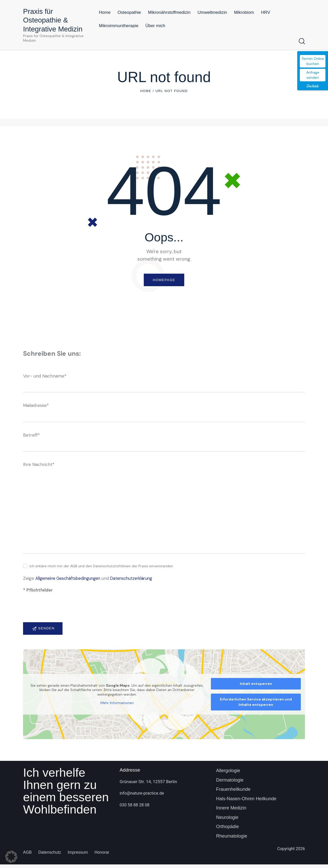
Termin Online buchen (313, 61)
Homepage (164, 281)
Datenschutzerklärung (139, 580)
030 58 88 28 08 (135, 808)
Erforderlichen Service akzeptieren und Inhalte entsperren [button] (256, 705)
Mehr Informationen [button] (117, 706)
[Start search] (302, 41)
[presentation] (62, 613)
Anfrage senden (313, 75)
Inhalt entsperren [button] (256, 687)
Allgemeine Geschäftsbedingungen (71, 580)
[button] (11, 857)
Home (146, 91)
